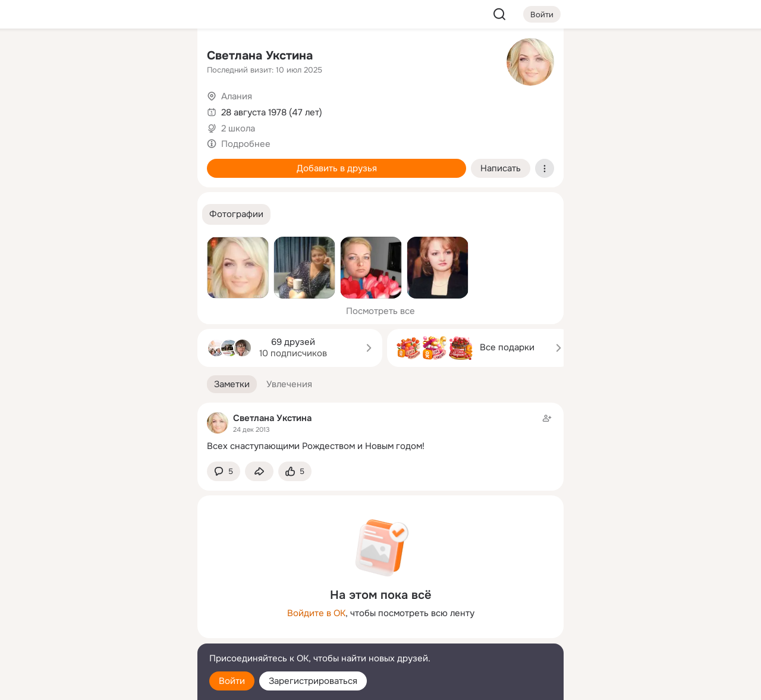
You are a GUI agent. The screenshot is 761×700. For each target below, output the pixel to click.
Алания (237, 96)
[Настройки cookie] (109, 684)
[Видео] (162, 109)
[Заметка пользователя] (380, 432)
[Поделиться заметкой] (259, 471)
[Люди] (109, 109)
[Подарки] (57, 162)
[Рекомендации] (109, 214)
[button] (236, 214)
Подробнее (246, 144)
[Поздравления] (109, 162)
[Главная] (57, 57)
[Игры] (162, 162)
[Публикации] (57, 109)
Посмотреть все (380, 311)
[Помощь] (57, 214)
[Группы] (162, 57)
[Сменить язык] (109, 634)
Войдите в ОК (316, 613)
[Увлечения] (109, 57)
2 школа (238, 128)
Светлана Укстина (260, 56)
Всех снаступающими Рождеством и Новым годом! (316, 446)
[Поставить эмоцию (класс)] (295, 471)
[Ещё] (109, 608)
